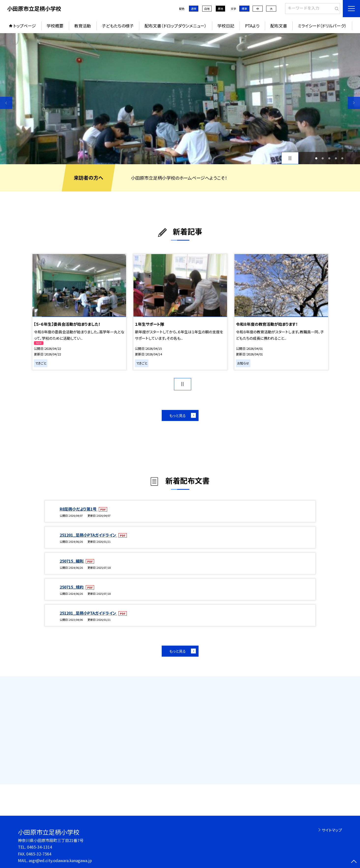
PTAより (252, 26)
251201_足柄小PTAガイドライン (88, 535)
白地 (207, 9)
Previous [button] (6, 103)
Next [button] (354, 103)
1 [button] (316, 158)
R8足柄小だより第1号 (79, 509)
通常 (194, 9)
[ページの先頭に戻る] (354, 862)
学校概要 (55, 26)
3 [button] (329, 158)
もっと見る (178, 415)
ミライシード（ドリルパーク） (322, 26)
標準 (244, 9)
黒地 (220, 9)
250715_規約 (72, 587)
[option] (180, 99)
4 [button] (336, 158)
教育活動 (83, 26)
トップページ (25, 26)
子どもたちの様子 (118, 26)
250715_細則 (72, 561)
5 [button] (342, 158)
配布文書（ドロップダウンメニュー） (176, 26)
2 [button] (323, 158)
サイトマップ (332, 830)
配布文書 (279, 26)
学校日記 (226, 26)
